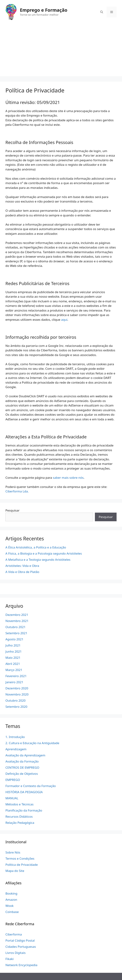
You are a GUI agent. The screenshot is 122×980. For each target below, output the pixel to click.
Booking (11, 893)
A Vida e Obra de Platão (22, 572)
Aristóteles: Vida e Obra (22, 566)
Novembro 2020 (17, 694)
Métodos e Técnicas (19, 804)
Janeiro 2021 (14, 682)
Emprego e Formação (44, 10)
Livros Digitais (15, 953)
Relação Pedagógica (20, 823)
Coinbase (12, 912)
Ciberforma (14, 934)
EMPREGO (13, 780)
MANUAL (12, 798)
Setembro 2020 (16, 707)
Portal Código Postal (20, 940)
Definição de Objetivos (22, 774)
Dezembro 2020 (17, 688)
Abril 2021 (13, 664)
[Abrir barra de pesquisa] (102, 12)
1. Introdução (15, 737)
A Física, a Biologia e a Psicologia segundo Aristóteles (44, 553)
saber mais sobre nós (68, 478)
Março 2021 (14, 670)
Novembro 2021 (17, 621)
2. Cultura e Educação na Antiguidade (32, 743)
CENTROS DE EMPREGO (22, 767)
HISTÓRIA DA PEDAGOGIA (24, 792)
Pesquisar (12, 510)
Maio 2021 (13, 658)
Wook (9, 906)
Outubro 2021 (15, 627)
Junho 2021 (14, 651)
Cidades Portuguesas (21, 947)
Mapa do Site (15, 871)
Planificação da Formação (24, 810)
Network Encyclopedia (21, 965)
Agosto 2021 (14, 639)
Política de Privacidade (22, 865)
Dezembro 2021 (17, 615)
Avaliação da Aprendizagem (25, 755)
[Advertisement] (61, 51)
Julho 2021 (13, 645)
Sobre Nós (13, 852)
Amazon (11, 900)
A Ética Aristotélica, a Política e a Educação (36, 547)
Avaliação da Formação (22, 761)
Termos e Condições (20, 858)
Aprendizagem (16, 749)
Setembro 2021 (16, 633)
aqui (64, 320)
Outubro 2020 (15, 700)
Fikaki (9, 959)
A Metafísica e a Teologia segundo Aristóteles (38, 560)
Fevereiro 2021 (16, 676)
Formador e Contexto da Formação (31, 786)
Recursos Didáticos (19, 816)
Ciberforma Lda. (17, 491)
